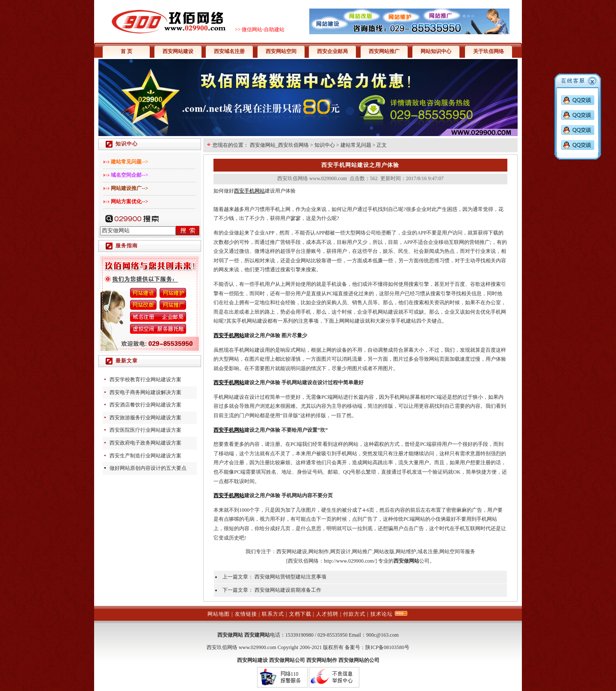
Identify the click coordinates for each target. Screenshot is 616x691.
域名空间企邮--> (129, 175)
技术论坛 (382, 614)
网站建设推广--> (129, 188)
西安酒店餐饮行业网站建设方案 (145, 405)
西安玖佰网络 (303, 561)
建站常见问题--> (129, 162)
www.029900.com (258, 647)
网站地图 (219, 614)
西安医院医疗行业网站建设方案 (145, 430)
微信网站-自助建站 (263, 30)
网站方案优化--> (129, 202)
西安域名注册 (229, 51)
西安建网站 (257, 635)
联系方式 (273, 614)
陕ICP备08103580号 (387, 647)
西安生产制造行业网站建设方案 (145, 456)
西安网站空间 (281, 51)
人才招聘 (327, 614)
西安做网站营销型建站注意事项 (290, 577)
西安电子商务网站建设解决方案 (145, 392)
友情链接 (246, 614)
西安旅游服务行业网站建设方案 (145, 418)
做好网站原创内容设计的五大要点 (148, 468)
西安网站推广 (384, 51)
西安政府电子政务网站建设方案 (145, 443)
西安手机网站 (249, 191)
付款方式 (354, 614)
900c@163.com (382, 635)
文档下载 (300, 614)
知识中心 (325, 145)
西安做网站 (230, 635)
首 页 (126, 51)
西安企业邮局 (332, 51)
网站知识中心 (436, 51)
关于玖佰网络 (489, 51)
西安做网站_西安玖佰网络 (279, 145)
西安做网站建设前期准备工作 (288, 590)
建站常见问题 (356, 145)
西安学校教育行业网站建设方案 (145, 380)
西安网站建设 (178, 51)
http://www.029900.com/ (349, 561)
